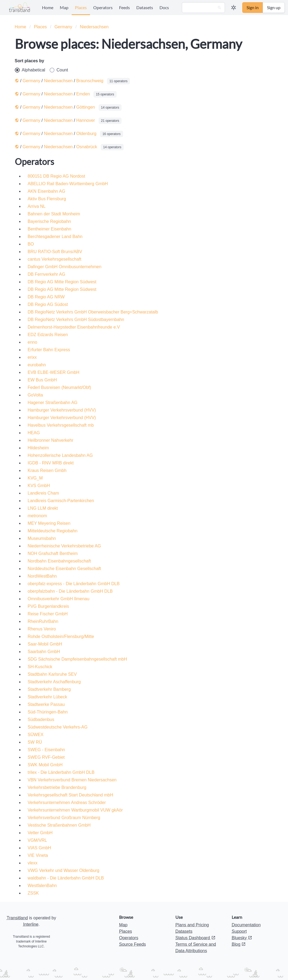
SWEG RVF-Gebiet (46, 757)
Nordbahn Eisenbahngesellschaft (59, 561)
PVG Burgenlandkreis (48, 606)
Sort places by (30, 61)
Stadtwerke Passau (46, 704)
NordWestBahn (42, 576)
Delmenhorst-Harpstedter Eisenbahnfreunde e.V (74, 327)
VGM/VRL (37, 840)
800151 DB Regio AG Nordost (56, 176)
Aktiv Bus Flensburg (47, 199)
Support (239, 931)
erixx (32, 357)
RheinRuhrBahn (43, 621)
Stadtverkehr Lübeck (48, 697)
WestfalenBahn (42, 886)
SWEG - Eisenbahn (46, 750)
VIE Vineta (38, 855)
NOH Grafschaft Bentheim (53, 553)
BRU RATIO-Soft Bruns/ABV (55, 252)
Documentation (246, 925)
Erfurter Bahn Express (49, 350)
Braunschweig (90, 81)
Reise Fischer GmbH (48, 614)
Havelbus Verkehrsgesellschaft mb (61, 425)
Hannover (86, 120)
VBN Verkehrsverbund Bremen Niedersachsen (72, 780)
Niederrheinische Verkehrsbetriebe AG (64, 546)
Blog (239, 944)
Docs (164, 7)
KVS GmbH (39, 486)
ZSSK (33, 893)
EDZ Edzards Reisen (48, 335)
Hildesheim (38, 448)
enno (33, 342)
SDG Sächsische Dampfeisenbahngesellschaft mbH (77, 659)
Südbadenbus (41, 720)
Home (48, 7)
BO (31, 244)
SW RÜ (35, 742)
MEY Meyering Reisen (49, 523)
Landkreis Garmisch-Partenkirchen (61, 501)
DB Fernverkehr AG (47, 274)
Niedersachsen (94, 27)
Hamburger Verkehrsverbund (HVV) (62, 410)
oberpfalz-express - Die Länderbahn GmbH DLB (74, 584)
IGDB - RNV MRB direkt (51, 463)
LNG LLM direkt (43, 508)
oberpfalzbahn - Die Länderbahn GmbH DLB (70, 591)
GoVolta (35, 395)
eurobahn (37, 365)
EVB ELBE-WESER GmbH (54, 372)
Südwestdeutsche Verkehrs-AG (58, 727)
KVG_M (35, 478)
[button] (234, 8)
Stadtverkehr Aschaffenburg (54, 682)
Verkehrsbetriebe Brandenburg (57, 787)
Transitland (17, 918)
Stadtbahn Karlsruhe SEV (52, 674)
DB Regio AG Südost (48, 304)
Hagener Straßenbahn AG (53, 403)
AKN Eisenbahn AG (47, 191)
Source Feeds (133, 944)
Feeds (124, 7)
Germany (63, 27)
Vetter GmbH (40, 833)
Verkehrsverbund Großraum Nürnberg (64, 818)
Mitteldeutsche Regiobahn (53, 531)
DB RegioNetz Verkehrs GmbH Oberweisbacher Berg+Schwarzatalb (93, 312)
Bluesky (242, 938)
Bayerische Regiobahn (49, 221)
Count (59, 70)
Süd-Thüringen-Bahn (48, 712)
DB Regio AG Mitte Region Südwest (62, 282)
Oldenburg (86, 134)
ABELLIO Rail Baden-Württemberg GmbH (68, 184)
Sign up (274, 7)
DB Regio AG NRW (46, 297)
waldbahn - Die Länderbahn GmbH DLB (66, 878)
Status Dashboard (195, 938)
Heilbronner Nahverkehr (51, 440)
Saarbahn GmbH (44, 652)
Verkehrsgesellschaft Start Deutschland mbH (70, 795)
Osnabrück (87, 147)
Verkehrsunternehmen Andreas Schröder (67, 803)
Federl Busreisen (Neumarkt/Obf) (60, 387)
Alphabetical (30, 70)
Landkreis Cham (44, 493)
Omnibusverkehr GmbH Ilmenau (59, 599)
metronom (37, 516)
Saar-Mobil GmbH (45, 644)
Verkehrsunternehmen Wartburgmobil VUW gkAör (75, 810)
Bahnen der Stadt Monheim (54, 214)
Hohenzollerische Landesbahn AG (60, 455)
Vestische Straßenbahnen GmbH (59, 825)
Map (64, 7)
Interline (31, 924)
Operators (103, 7)
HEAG (34, 433)
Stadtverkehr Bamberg (49, 689)
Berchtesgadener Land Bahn (55, 237)
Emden (83, 94)
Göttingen (86, 107)
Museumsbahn (42, 538)
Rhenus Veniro (42, 629)
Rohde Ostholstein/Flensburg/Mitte (61, 636)
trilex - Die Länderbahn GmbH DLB (61, 772)
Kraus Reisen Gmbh (47, 470)
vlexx (33, 863)
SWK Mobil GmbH (45, 765)
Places (81, 7)
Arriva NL (37, 206)
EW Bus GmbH (42, 380)
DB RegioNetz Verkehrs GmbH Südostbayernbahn (76, 320)
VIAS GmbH (39, 848)
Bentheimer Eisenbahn (50, 229)
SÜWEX (36, 735)
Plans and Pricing (192, 925)
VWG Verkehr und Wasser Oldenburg (64, 870)
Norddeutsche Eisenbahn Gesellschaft (64, 569)
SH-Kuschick (40, 667)
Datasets (145, 7)
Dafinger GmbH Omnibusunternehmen (65, 267)
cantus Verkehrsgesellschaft (55, 259)
